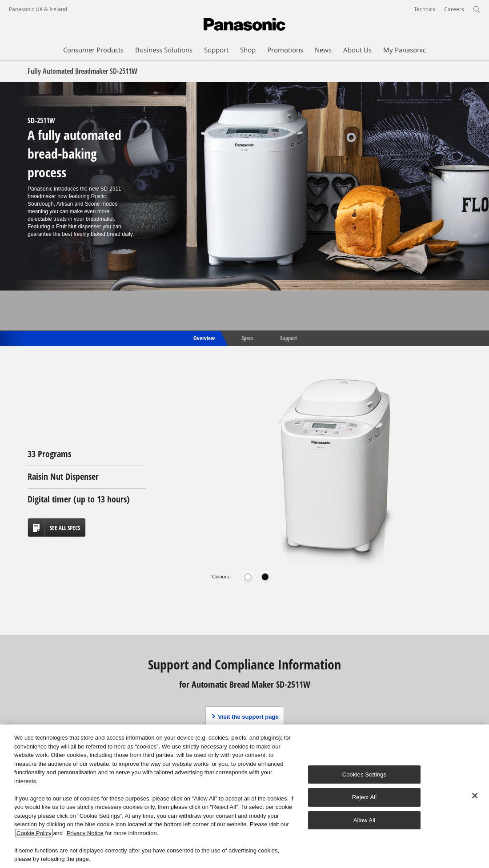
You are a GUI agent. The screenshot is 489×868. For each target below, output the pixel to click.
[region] (244, 796)
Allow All (365, 820)
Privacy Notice (85, 833)
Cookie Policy (34, 833)
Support (289, 338)
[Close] (475, 796)
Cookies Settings (365, 774)
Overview (203, 338)
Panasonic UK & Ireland (38, 9)
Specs (247, 338)
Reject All (365, 797)
